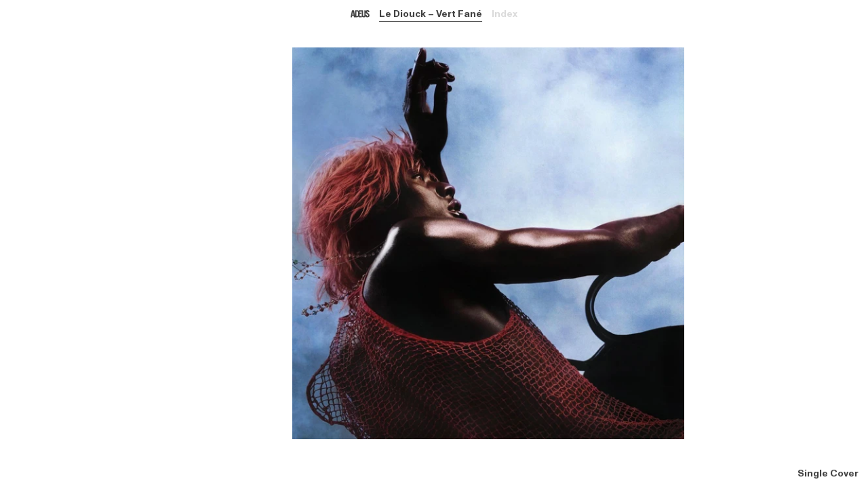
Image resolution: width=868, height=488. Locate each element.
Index (505, 14)
